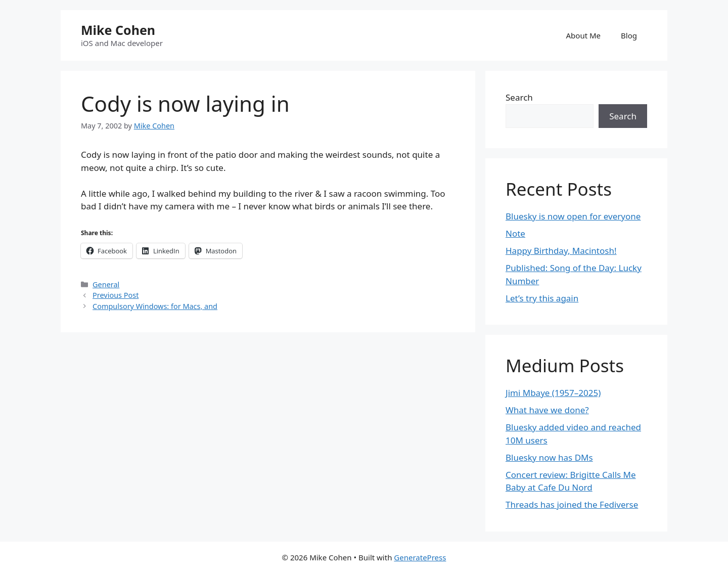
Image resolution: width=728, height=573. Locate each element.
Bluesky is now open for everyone (573, 216)
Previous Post (116, 295)
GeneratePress (420, 557)
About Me (584, 35)
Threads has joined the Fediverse (572, 504)
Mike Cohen (118, 30)
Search (519, 97)
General (106, 284)
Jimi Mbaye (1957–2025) (553, 393)
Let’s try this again (542, 298)
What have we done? (547, 410)
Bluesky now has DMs (549, 457)
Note (515, 233)
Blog (629, 35)
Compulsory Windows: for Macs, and (155, 306)
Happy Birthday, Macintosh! (561, 251)
